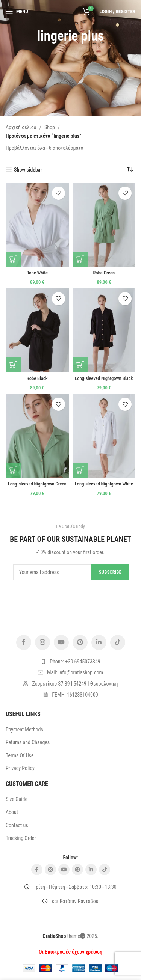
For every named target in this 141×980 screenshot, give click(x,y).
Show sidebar (28, 170)
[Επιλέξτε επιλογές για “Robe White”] (13, 259)
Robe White (37, 273)
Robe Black (37, 378)
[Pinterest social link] (80, 642)
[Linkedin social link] (99, 642)
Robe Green (104, 273)
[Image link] (71, 611)
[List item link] (70, 662)
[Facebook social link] (24, 642)
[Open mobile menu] (17, 11)
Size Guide (17, 799)
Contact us (17, 825)
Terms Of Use (20, 755)
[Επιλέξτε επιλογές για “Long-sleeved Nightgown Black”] (80, 365)
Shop (50, 127)
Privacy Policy (20, 768)
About (12, 812)
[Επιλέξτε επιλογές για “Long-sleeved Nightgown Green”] (13, 470)
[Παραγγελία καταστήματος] (130, 170)
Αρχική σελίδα (21, 127)
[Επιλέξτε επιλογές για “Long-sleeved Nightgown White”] (80, 470)
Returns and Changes (28, 742)
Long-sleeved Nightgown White (104, 484)
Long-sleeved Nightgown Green (37, 484)
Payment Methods (24, 730)
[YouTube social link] (61, 642)
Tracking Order (21, 838)
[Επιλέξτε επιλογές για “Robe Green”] (80, 259)
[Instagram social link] (42, 642)
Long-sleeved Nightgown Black (104, 378)
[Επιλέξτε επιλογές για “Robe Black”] (13, 365)
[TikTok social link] (118, 642)
